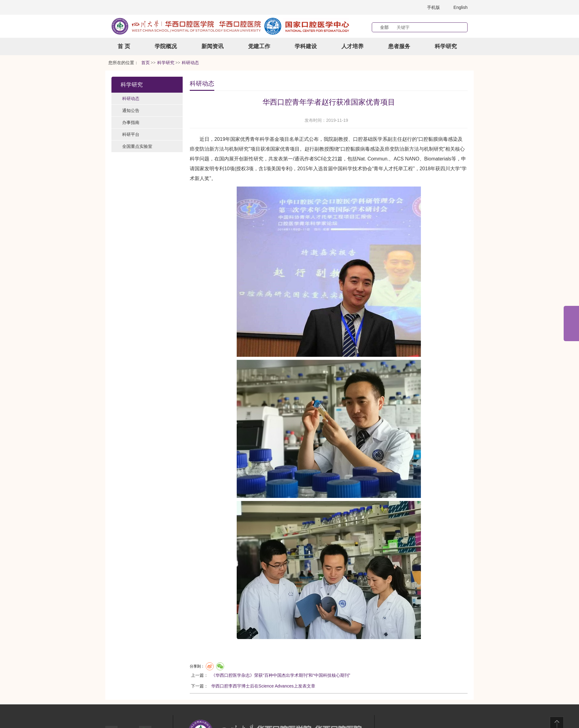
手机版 (433, 7)
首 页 (124, 46)
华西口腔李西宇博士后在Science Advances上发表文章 (263, 686)
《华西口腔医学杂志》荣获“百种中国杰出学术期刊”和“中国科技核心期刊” (281, 675)
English (460, 7)
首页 (146, 63)
